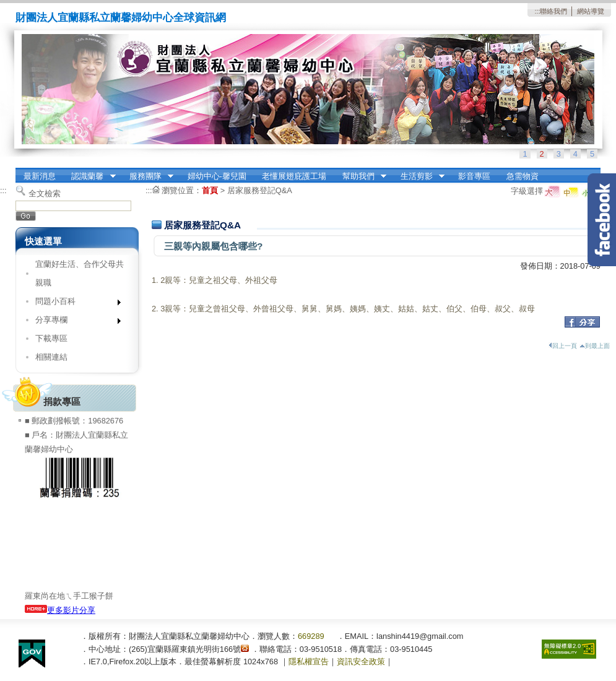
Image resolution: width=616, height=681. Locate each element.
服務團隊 (147, 176)
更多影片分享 (60, 610)
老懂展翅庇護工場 (294, 176)
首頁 (210, 190)
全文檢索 (45, 193)
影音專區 (474, 176)
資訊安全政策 (361, 661)
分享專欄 (74, 322)
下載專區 (51, 338)
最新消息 (40, 176)
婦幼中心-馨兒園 (217, 176)
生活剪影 (419, 176)
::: (537, 11)
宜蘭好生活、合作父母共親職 (80, 273)
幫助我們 (360, 176)
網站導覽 (591, 11)
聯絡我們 (553, 11)
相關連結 (51, 357)
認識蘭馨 (90, 176)
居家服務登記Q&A (260, 190)
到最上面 (595, 346)
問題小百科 (74, 304)
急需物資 (523, 176)
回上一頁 (563, 346)
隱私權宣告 (309, 661)
